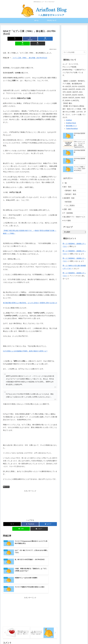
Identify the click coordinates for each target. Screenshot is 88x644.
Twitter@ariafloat (72, 129)
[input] (74, 52)
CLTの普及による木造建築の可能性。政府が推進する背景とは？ (25, 346)
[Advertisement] (30, 500)
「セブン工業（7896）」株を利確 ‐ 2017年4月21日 (29, 53)
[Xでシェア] (12, 39)
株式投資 (6, 482)
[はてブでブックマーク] (30, 39)
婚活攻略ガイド (71, 126)
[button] (48, 39)
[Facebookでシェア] (21, 39)
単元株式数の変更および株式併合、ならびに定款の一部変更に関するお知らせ (30, 298)
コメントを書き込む (30, 624)
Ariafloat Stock (71, 123)
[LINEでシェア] (39, 39)
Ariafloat (69, 120)
